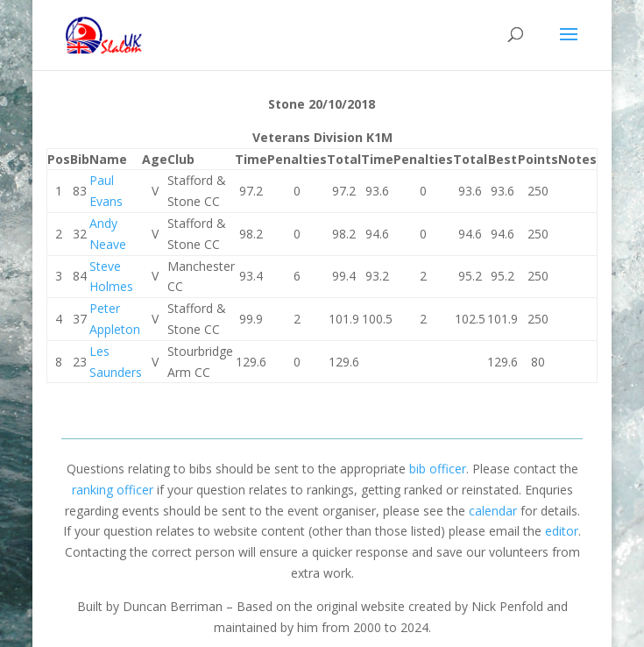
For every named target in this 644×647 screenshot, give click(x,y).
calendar (493, 511)
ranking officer (113, 490)
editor (562, 531)
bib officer (438, 469)
